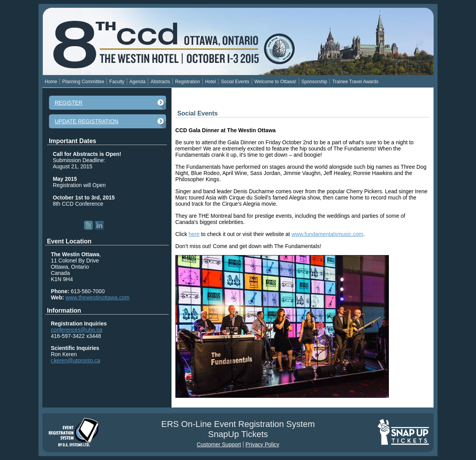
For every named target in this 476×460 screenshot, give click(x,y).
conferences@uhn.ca (77, 330)
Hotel (210, 82)
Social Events (235, 82)
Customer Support (219, 444)
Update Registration (87, 121)
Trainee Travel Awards (355, 82)
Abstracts (160, 82)
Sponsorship (314, 82)
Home (51, 82)
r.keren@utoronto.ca (76, 360)
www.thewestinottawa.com (98, 297)
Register (69, 103)
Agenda (137, 82)
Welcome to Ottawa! (275, 82)
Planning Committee (83, 82)
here (194, 234)
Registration (187, 82)
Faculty (117, 82)
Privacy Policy (262, 444)
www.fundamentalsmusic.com (327, 234)
